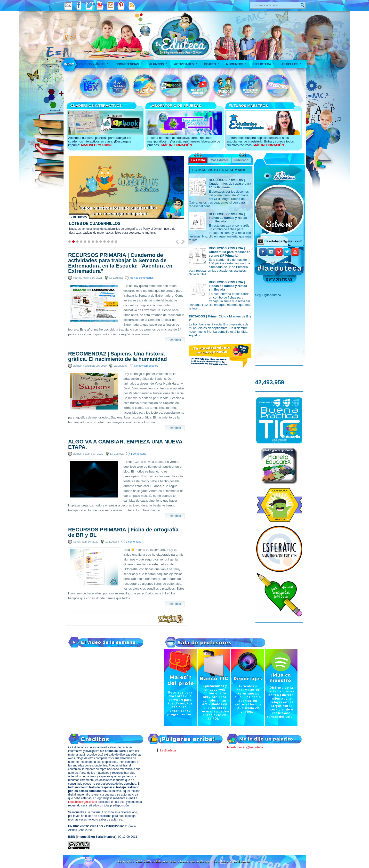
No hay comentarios (142, 278)
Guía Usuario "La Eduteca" (232, 861)
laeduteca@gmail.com (83, 802)
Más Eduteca (220, 160)
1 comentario (138, 454)
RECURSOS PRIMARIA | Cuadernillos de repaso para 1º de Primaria (230, 184)
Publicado (241, 160)
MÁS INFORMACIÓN (96, 145)
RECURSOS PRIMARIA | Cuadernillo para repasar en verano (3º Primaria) (230, 252)
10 (104, 242)
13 (116, 242)
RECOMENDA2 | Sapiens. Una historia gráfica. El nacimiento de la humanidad (117, 356)
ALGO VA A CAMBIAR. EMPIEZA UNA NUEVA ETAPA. (125, 444)
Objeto (213, 63)
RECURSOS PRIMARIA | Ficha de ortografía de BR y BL (123, 532)
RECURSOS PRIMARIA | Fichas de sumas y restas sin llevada (228, 286)
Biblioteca (265, 63)
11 (108, 242)
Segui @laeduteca (268, 295)
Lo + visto (198, 160)
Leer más (175, 340)
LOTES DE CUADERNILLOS (95, 224)
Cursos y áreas (96, 63)
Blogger (206, 861)
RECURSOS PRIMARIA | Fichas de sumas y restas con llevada (228, 218)
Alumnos (160, 63)
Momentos (238, 63)
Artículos (293, 63)
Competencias (131, 63)
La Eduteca (168, 750)
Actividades (187, 63)
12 (112, 242)
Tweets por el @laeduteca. (245, 747)
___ (69, 64)
